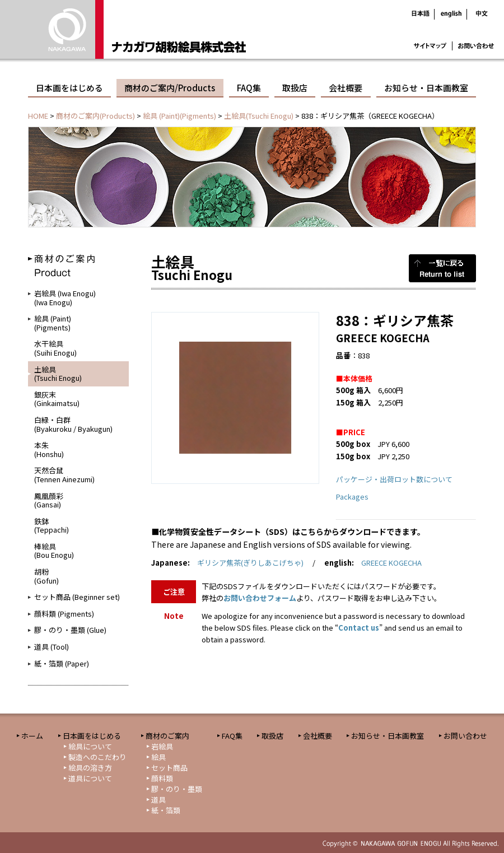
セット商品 (169, 768)
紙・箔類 (166, 810)
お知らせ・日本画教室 (426, 88)
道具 (158, 800)
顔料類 (162, 778)
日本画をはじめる (69, 88)
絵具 (158, 757)
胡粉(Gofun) (46, 576)
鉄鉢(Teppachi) (52, 526)
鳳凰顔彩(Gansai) (49, 500)
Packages (352, 497)
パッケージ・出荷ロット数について (394, 479)
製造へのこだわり (97, 757)
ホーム (32, 736)
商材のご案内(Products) (95, 116)
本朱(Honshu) (49, 449)
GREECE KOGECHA (391, 563)
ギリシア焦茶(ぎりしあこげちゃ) (250, 563)
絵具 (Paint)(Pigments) (179, 116)
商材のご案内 (167, 736)
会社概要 (346, 88)
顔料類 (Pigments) (64, 614)
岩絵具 (162, 746)
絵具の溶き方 (90, 768)
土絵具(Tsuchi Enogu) (259, 116)
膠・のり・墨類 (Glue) (70, 630)
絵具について (90, 746)
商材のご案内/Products (170, 88)
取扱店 (295, 88)
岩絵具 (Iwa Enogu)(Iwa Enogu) (65, 298)
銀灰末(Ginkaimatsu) (57, 399)
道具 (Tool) (52, 647)
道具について (90, 778)
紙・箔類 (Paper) (62, 663)
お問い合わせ (465, 736)
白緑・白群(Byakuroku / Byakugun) (73, 424)
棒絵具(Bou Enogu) (54, 551)
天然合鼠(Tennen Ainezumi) (64, 475)
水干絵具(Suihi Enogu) (55, 348)
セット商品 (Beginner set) (77, 597)
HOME (38, 116)
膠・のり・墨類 (177, 789)
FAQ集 (249, 88)
